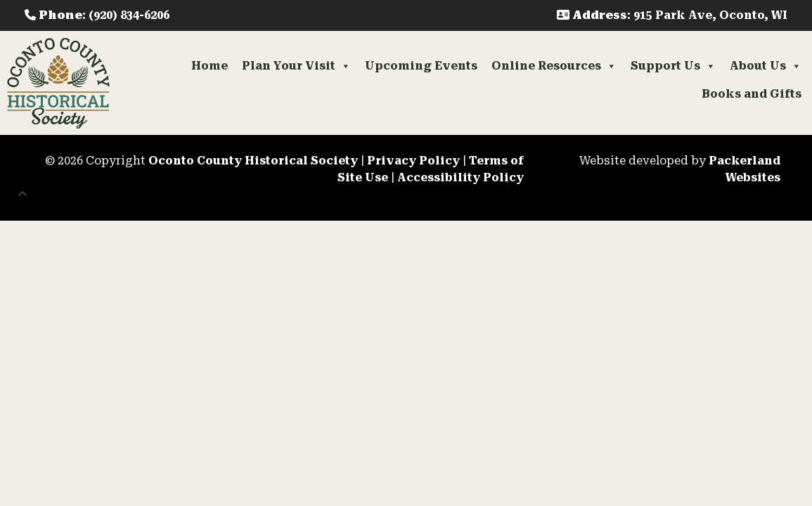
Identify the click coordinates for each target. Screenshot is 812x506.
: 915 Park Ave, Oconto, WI (672, 15)
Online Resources (554, 66)
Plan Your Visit (296, 66)
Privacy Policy (413, 161)
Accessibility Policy (460, 177)
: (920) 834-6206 (97, 15)
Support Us (673, 66)
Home (210, 66)
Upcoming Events (421, 66)
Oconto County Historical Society (253, 161)
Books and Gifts (752, 94)
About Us (766, 66)
